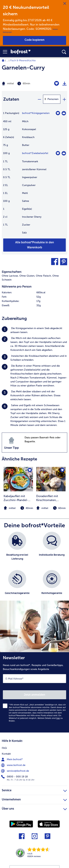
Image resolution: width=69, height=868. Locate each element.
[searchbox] (64, 52)
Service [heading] (34, 790)
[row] (34, 293)
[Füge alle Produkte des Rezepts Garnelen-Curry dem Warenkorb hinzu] (34, 245)
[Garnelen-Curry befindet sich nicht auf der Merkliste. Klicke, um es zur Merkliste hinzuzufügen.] (57, 83)
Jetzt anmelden (34, 695)
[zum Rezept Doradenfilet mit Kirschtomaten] (51, 479)
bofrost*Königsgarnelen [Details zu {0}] (36, 113)
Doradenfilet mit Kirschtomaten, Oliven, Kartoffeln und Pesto (51, 498)
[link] (27, 52)
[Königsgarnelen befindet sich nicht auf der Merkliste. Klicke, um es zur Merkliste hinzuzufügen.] (58, 113)
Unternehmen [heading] (34, 799)
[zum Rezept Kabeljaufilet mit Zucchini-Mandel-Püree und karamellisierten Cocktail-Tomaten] (18, 479)
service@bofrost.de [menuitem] (15, 771)
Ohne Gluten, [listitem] (27, 276)
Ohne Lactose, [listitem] (10, 276)
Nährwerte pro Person (17, 287)
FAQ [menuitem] (4, 748)
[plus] (64, 99)
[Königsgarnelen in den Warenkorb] (64, 113)
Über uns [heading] (34, 808)
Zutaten (11, 99)
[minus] (39, 99)
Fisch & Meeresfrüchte (23, 60)
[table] (34, 175)
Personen (53, 99)
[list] (34, 568)
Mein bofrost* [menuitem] (12, 759)
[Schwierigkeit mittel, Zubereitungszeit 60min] (23, 84)
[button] (7, 52)
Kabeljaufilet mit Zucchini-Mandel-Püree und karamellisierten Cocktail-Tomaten (16, 498)
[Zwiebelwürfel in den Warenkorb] (64, 153)
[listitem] (34, 330)
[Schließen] (65, 4)
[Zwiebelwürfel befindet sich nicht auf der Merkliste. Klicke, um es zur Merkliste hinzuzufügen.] (58, 153)
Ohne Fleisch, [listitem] (44, 276)
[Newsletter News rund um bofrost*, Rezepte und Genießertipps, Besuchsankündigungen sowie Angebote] (34, 692)
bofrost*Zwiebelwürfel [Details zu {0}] (35, 153)
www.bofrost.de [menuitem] (14, 765)
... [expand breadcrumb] (7, 60)
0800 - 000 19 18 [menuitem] (15, 777)
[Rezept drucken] (65, 84)
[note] (51, 508)
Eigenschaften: (12, 272)
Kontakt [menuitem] (6, 754)
